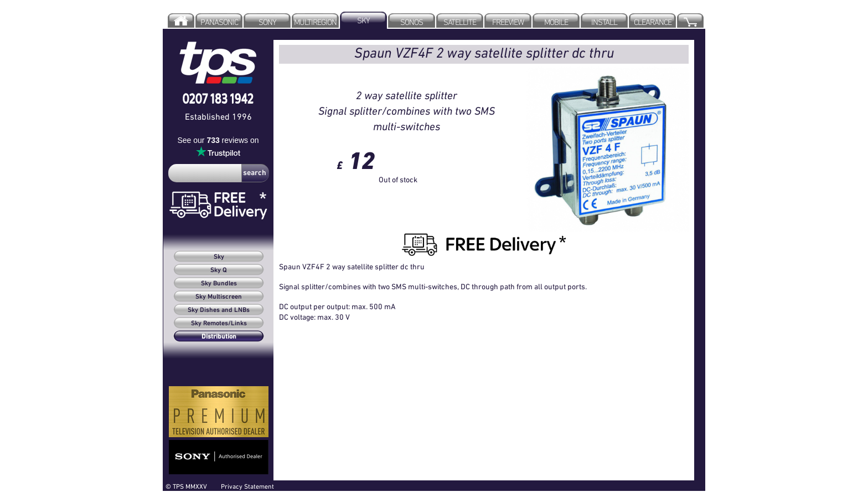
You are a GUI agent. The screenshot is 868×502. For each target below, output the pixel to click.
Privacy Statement (247, 486)
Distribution (219, 337)
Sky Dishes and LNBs (219, 310)
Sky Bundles (219, 284)
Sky (219, 257)
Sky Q (219, 270)
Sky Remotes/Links (219, 324)
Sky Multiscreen (219, 297)
